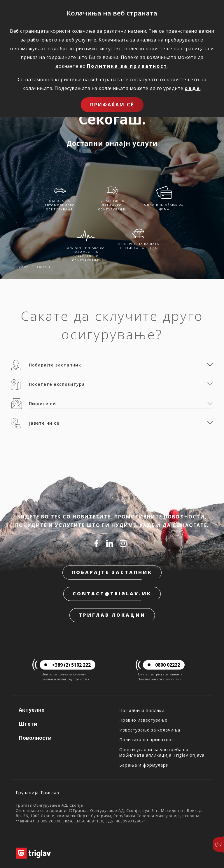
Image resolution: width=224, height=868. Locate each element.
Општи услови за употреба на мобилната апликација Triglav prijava (162, 752)
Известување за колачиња (150, 730)
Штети (28, 724)
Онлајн (43, 267)
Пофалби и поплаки (142, 710)
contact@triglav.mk (112, 594)
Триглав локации (112, 615)
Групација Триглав (37, 792)
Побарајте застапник (112, 572)
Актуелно (32, 710)
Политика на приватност (148, 740)
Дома (24, 267)
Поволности (35, 738)
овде (192, 88)
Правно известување (143, 720)
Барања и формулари (144, 765)
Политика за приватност (127, 66)
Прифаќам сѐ (112, 105)
